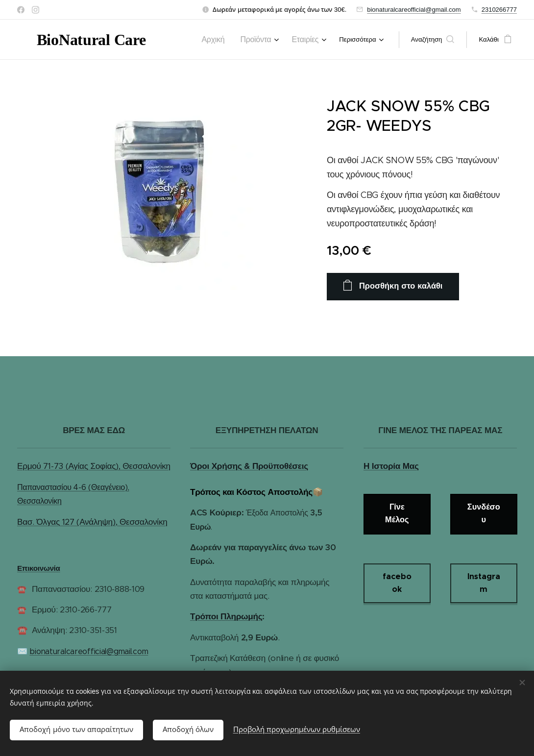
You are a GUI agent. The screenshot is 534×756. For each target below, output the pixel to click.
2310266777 (499, 10)
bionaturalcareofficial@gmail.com (414, 10)
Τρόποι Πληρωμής (226, 616)
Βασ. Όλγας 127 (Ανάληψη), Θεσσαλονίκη (92, 521)
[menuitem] (226, 40)
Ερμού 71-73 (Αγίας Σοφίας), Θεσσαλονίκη (94, 466)
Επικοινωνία (39, 568)
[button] (433, 40)
